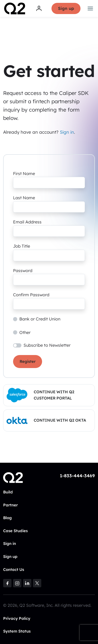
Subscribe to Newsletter (47, 345)
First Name (24, 173)
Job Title (22, 246)
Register (28, 361)
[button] (49, 395)
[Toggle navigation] (90, 9)
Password (23, 271)
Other (25, 332)
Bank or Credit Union (40, 319)
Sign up (66, 8)
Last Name (24, 198)
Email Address (27, 222)
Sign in (67, 132)
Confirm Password (31, 295)
